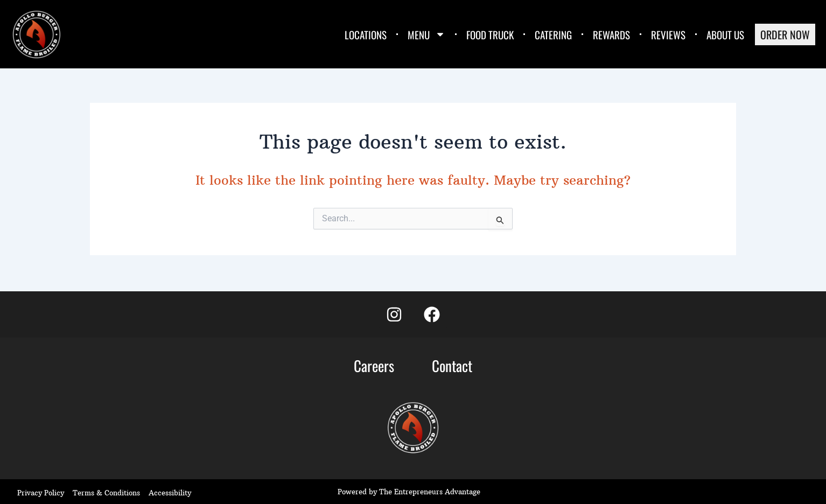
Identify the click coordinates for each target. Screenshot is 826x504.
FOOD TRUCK (490, 34)
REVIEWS (668, 34)
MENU (426, 34)
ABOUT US (725, 34)
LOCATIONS (366, 34)
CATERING (553, 34)
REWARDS (611, 34)
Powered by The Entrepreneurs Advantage (409, 492)
